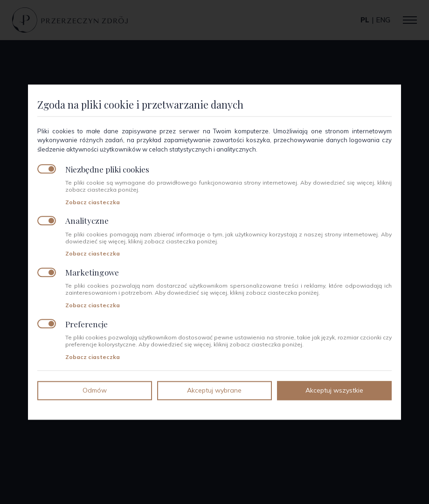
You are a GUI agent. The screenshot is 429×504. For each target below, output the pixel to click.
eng (383, 20)
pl (365, 20)
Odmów (95, 390)
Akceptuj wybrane (214, 390)
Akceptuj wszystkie (334, 390)
